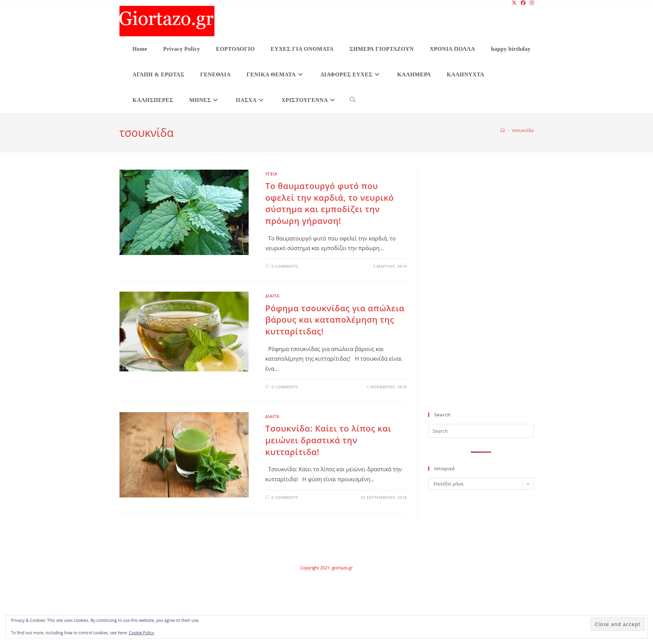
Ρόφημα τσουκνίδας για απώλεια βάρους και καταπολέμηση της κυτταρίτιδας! (335, 320)
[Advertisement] (471, 295)
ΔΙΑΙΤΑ (272, 296)
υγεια (271, 174)
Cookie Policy (141, 633)
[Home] (503, 130)
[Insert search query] (481, 431)
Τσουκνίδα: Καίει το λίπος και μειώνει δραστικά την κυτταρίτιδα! (328, 440)
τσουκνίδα (523, 130)
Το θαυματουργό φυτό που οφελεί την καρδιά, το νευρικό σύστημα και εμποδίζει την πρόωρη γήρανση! (329, 203)
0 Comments (285, 266)
